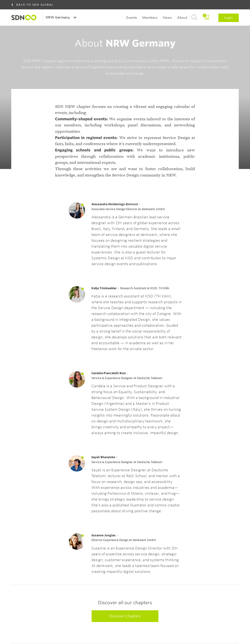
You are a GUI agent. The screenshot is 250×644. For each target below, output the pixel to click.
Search (194, 18)
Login (229, 18)
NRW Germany (58, 17)
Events (132, 18)
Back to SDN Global (35, 5)
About (182, 18)
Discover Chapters (125, 632)
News (167, 18)
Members (150, 18)
